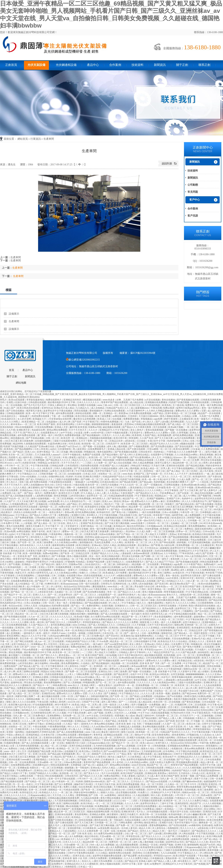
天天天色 (169, 474)
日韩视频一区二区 (31, 655)
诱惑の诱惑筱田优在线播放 (202, 606)
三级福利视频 (43, 576)
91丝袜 (78, 477)
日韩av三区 (96, 573)
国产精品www (189, 694)
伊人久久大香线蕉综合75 (73, 501)
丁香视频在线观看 (152, 724)
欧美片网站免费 (93, 559)
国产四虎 (77, 422)
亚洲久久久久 (40, 595)
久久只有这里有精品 (41, 729)
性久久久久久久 (188, 828)
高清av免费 (10, 531)
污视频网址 (133, 512)
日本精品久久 (54, 831)
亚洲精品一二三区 (31, 564)
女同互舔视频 (178, 674)
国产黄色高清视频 (22, 529)
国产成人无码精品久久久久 (40, 479)
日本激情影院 (65, 449)
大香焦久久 (201, 718)
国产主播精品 (111, 694)
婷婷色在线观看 (84, 413)
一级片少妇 (160, 471)
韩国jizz (80, 611)
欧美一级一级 (149, 479)
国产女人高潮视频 (73, 683)
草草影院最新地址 (36, 400)
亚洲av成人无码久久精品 (104, 545)
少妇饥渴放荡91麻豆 (89, 699)
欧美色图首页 (197, 474)
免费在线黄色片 (54, 400)
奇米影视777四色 (162, 515)
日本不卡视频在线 (72, 455)
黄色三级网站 (42, 540)
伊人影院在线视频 (84, 820)
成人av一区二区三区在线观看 (50, 641)
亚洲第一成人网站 (99, 669)
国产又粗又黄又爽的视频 (117, 523)
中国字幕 (204, 743)
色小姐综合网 (168, 545)
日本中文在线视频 (74, 537)
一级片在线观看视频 (150, 512)
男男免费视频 (149, 669)
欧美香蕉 (137, 435)
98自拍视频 (109, 460)
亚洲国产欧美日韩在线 (92, 523)
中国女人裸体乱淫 (57, 405)
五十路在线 (178, 405)
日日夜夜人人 (68, 707)
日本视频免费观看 (13, 471)
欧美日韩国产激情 (171, 776)
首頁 (12, 370)
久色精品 (187, 416)
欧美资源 (82, 427)
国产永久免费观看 (64, 784)
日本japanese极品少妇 (99, 743)
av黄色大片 (215, 625)
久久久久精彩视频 (120, 718)
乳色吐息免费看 (103, 542)
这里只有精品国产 (145, 699)
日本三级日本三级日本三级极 (141, 600)
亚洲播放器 (23, 768)
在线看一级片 (156, 680)
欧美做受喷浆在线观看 (152, 847)
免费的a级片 (210, 564)
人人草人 (70, 674)
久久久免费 (165, 688)
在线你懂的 (196, 812)
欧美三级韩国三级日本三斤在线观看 (108, 488)
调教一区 (97, 413)
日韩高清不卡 (113, 444)
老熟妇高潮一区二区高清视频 (195, 595)
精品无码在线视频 (204, 493)
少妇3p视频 (110, 655)
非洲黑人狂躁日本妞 (17, 402)
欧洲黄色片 (45, 556)
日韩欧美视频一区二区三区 (53, 474)
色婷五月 (170, 603)
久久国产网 (169, 836)
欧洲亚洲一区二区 (173, 801)
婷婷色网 (44, 548)
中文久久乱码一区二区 (132, 485)
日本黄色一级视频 (77, 633)
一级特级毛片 (29, 633)
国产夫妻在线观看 (136, 449)
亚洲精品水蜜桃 (41, 677)
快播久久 (84, 573)
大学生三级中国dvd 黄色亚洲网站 (128, 611)
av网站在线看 (27, 776)
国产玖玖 (176, 611)
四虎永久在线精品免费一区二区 (30, 512)
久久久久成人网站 (122, 435)
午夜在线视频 (40, 727)
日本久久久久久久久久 (88, 402)
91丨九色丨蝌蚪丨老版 (195, 727)
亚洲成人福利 (146, 861)
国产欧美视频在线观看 (126, 452)
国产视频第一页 (45, 757)
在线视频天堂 (71, 751)
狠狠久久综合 (108, 792)
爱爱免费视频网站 (158, 825)
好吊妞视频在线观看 (157, 812)
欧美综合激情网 (181, 449)
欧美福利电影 (15, 567)
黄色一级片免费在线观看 (102, 529)
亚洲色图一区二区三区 (196, 625)
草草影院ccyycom (153, 650)
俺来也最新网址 (105, 452)
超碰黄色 (176, 694)
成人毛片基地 (207, 471)
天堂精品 (85, 727)
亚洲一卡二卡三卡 (208, 817)
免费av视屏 (169, 408)
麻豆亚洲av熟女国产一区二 (184, 584)
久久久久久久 (144, 683)
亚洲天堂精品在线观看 (81, 746)
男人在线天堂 (68, 611)
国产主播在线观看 (212, 576)
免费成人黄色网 (58, 702)
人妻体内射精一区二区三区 (131, 768)
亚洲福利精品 (33, 735)
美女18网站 (36, 510)
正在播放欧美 (55, 608)
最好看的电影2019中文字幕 (62, 402)
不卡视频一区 (198, 721)
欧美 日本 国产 (22, 647)
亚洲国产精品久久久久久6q (105, 553)
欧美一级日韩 (112, 479)
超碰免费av (200, 617)
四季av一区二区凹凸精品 (189, 531)
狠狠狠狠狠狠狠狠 (101, 424)
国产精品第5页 (121, 674)
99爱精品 (42, 463)
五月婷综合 (184, 773)
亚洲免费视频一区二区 (188, 545)
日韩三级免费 (121, 672)
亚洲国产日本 (173, 499)
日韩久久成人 (46, 801)
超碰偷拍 (164, 548)
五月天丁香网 (86, 441)
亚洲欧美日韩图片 (92, 477)
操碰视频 (69, 768)
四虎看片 (13, 457)
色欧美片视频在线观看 (58, 647)
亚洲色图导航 (74, 828)
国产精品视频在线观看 (96, 603)
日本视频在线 (157, 858)
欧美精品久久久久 (49, 792)
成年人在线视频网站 (42, 570)
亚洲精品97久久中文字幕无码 (114, 430)
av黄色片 (55, 471)
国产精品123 (216, 856)
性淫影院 (203, 784)
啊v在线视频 (76, 452)
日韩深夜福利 (49, 598)
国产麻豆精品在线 (185, 504)
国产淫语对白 (113, 636)
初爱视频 (120, 716)
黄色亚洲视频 (207, 455)
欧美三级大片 (54, 531)
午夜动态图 (156, 408)
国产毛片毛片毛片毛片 (35, 405)
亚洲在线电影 (7, 427)
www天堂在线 (139, 765)
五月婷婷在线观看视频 (28, 746)
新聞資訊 (160, 65)
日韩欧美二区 (101, 490)
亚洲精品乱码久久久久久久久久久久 (123, 608)
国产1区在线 (145, 515)
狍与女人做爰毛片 (117, 757)
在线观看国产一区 (108, 595)
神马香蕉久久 (99, 499)
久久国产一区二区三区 (174, 724)
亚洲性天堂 (180, 845)
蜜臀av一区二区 (70, 531)
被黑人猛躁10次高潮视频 (108, 567)
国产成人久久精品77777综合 (160, 562)
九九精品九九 (83, 408)
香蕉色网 (175, 559)
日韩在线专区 (146, 452)
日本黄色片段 (48, 735)
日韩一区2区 (49, 603)
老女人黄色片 (137, 430)
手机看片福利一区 (29, 578)
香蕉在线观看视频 (155, 430)
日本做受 (161, 488)
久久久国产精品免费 (186, 652)
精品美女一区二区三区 (27, 614)
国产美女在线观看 (67, 598)
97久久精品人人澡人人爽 (94, 493)
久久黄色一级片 (158, 622)
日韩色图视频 (159, 746)
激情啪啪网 (97, 817)
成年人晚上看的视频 (117, 446)
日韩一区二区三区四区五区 (127, 405)
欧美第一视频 (163, 694)
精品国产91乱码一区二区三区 (15, 499)
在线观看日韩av (75, 576)
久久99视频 (175, 781)
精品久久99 (145, 828)
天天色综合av (152, 548)
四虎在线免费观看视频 (166, 551)
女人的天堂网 (24, 419)
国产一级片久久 (132, 633)
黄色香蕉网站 (179, 735)
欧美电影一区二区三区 (172, 529)
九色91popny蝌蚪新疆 (59, 636)
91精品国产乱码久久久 (118, 408)
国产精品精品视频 (195, 466)
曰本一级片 (97, 608)
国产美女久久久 (148, 518)
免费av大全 (17, 630)
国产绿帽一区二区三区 (92, 479)
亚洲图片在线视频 (87, 405)
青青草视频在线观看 (174, 592)
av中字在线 (66, 433)
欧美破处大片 (40, 419)
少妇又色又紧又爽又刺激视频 (54, 614)
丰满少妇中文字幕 (157, 441)
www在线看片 (138, 523)
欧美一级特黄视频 (32, 553)
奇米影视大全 (198, 836)
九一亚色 (31, 718)
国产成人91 (89, 765)
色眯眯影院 (83, 488)
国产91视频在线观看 (109, 661)
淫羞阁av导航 (95, 427)
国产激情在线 (114, 499)
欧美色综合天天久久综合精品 (173, 641)
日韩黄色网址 (129, 521)
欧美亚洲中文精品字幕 (51, 787)
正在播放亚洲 (186, 419)
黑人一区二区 (103, 677)
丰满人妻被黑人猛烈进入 (75, 457)
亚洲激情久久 (8, 570)
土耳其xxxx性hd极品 (85, 677)
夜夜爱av (123, 413)
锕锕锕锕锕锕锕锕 (195, 674)
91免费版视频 (102, 806)
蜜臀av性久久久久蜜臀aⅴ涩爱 (191, 411)
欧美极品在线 (185, 661)
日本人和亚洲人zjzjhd (45, 449)
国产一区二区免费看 (172, 663)
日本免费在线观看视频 (140, 413)
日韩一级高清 (7, 696)
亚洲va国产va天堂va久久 (69, 446)
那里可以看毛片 (163, 463)
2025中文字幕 (154, 790)
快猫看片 (170, 504)
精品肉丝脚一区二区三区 (185, 463)
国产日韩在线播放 (16, 411)
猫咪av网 (179, 625)
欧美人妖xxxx (147, 743)
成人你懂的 (204, 672)
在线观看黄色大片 (50, 433)
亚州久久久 (146, 831)
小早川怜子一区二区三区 (17, 466)
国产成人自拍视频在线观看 (19, 496)
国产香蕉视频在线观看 (188, 400)
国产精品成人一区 (184, 633)
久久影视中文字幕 (9, 578)
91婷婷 (70, 477)
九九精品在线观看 (212, 559)
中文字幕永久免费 (158, 537)
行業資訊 (36, 139)
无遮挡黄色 (93, 847)
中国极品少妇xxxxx (173, 457)
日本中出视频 (83, 424)
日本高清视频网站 (26, 576)
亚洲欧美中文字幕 (20, 468)
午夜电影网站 (56, 534)
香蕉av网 (69, 512)
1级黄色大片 (87, 724)
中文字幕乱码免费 (77, 713)
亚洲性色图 (168, 795)
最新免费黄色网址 (144, 636)
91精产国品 (59, 488)
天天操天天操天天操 (105, 784)
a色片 (198, 553)
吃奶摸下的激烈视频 (179, 402)
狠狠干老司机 (39, 531)
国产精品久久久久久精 (129, 592)
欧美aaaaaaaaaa (69, 584)
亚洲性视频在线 (28, 589)
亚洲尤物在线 (184, 534)
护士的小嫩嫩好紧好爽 (195, 814)
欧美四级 (213, 526)
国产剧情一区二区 (57, 828)
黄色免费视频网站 (197, 526)
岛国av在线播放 (107, 534)
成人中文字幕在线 (175, 556)
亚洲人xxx (30, 452)
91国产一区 (87, 666)
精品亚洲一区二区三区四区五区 (81, 661)
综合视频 (117, 419)
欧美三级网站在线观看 (29, 672)
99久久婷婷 (94, 760)
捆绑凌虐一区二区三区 (210, 823)
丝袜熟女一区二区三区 (110, 474)
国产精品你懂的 (110, 455)
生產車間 (16, 257)
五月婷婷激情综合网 (41, 713)
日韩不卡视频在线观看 (117, 433)
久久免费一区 (101, 463)
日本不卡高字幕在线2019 (160, 625)
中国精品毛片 (46, 619)
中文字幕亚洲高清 (55, 666)
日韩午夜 (51, 749)
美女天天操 (56, 699)
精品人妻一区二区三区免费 (156, 570)
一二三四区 (87, 463)
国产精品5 (18, 452)
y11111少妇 (119, 801)
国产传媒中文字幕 (184, 820)
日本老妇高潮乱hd (109, 482)
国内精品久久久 (30, 710)
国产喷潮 (155, 545)
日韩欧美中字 (97, 771)
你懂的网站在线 (57, 477)
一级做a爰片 (24, 416)
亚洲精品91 (82, 438)
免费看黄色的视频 (26, 688)
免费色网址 (64, 515)
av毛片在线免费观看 (185, 438)
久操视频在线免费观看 (35, 444)
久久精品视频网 (141, 795)
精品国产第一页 (130, 617)
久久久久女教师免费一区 (189, 452)
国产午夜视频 (59, 556)
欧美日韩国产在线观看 (132, 773)
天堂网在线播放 (172, 485)
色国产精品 (10, 688)
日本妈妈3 (97, 839)
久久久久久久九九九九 (175, 521)
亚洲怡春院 (208, 587)
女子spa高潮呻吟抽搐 (92, 710)
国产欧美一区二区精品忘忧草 (109, 441)
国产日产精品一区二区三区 (199, 510)
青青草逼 (98, 735)
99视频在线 (90, 452)
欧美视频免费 (165, 435)
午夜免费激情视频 (57, 727)
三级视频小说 (100, 729)
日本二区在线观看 (9, 490)
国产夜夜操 (178, 510)
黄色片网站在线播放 (111, 798)
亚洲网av (213, 680)
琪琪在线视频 (81, 411)
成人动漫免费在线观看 (178, 839)
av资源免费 (53, 501)
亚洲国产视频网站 (156, 499)
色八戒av (143, 595)
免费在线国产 (11, 666)
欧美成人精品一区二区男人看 (156, 468)
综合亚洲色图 (86, 787)
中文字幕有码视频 (109, 515)
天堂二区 (214, 556)
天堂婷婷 (133, 416)
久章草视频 (183, 433)
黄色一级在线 (173, 576)
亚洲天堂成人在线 (82, 856)
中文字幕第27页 (91, 422)
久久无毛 (113, 658)
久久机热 (43, 477)
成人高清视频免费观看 (127, 845)
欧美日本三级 (194, 724)
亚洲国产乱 (139, 474)
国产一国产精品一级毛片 (30, 493)
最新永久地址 (148, 749)
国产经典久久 (68, 548)
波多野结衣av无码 (80, 644)
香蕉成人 (138, 779)
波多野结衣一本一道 (199, 430)
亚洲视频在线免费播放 (157, 402)
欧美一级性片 (162, 559)
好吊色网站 (169, 751)
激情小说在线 (128, 732)
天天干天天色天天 (78, 430)
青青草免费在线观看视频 (189, 787)
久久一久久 (36, 468)
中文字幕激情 (172, 490)
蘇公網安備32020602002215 (83, 360)
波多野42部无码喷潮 (213, 768)
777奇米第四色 (186, 553)
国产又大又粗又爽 (164, 438)
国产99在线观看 (168, 542)
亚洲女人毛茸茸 (198, 433)
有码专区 (199, 507)
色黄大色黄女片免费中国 (163, 762)
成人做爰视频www (140, 408)
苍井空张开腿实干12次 (107, 471)
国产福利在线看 (147, 639)
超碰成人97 (103, 765)
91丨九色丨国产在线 (131, 422)
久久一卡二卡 (62, 619)
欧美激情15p (127, 636)
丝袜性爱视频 (152, 529)
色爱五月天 (21, 573)
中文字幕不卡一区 (55, 526)
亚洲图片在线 (166, 823)
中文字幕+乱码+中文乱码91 (27, 598)
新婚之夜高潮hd (167, 787)
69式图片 (59, 435)
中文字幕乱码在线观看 (81, 628)
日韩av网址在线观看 (45, 518)
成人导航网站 (7, 669)
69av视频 (55, 663)
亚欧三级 (24, 482)
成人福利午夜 (26, 457)
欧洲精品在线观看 (145, 460)
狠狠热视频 (42, 534)
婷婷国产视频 (194, 518)
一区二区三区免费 (190, 460)
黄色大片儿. (73, 523)
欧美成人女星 (8, 746)
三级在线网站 (70, 831)
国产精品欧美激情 (129, 482)
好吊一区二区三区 (186, 655)
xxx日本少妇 (74, 702)
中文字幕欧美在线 (144, 496)
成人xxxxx (38, 529)
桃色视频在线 (18, 438)
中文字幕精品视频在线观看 (183, 614)
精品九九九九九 (80, 460)
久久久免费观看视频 (206, 570)
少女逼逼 (78, 433)
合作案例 (115, 65)
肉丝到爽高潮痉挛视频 (83, 540)
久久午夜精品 (171, 553)
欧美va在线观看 (17, 400)
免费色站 (189, 529)
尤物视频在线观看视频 (101, 438)
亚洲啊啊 (151, 611)
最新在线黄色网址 (204, 529)
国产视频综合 (215, 501)
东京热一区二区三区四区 (21, 455)
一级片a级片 (135, 614)
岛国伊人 (98, 504)
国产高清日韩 (23, 570)
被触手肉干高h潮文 (84, 784)
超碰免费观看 (27, 608)
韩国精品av (161, 496)
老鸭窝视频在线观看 (103, 749)
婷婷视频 (182, 542)
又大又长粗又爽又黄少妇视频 (32, 501)
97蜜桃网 (70, 562)
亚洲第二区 (68, 510)
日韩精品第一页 (142, 729)
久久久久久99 (132, 803)
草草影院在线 (133, 836)
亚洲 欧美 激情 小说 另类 (129, 724)
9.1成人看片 (154, 776)
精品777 (45, 691)
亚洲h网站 (57, 521)
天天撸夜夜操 (121, 787)
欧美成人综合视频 (52, 510)
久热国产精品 (150, 435)
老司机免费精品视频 (183, 435)
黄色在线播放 (169, 400)
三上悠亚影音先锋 (44, 592)
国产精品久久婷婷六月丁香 (43, 515)
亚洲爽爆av (37, 644)
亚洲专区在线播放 (168, 606)
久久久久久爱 (148, 694)
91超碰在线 (167, 820)
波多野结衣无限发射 (154, 507)
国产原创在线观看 (184, 446)
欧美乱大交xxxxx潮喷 (145, 510)
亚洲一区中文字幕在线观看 (14, 661)
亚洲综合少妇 (105, 672)
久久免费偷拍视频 (210, 449)
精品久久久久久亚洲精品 (141, 559)
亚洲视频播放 (205, 598)
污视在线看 (79, 485)
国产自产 (105, 578)
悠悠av (5, 504)
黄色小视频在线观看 (170, 416)
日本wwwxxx (198, 746)
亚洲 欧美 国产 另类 (28, 556)
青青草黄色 (217, 521)
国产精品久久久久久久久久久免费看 (121, 622)
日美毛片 (107, 435)
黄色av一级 (128, 501)
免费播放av (59, 570)
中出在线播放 (82, 669)
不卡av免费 (103, 641)
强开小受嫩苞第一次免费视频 (146, 705)
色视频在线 (177, 749)
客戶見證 (193, 216)
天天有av (5, 619)
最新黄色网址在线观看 (64, 545)
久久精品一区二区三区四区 (171, 619)
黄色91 (117, 501)
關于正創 (182, 65)
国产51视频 (15, 564)
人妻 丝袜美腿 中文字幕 (165, 672)
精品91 (81, 598)
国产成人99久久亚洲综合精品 (135, 455)
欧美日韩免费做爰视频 (128, 784)
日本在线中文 (109, 754)
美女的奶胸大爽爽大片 (178, 482)
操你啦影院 (204, 652)
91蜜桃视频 (21, 669)
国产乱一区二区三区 (110, 630)
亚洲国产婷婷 (59, 850)
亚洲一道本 (143, 864)
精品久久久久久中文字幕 (34, 636)
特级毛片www (59, 633)
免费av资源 (65, 507)
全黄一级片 (82, 658)
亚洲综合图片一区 (59, 718)
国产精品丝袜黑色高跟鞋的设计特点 (68, 691)
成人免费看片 (163, 611)
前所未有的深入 (28, 545)
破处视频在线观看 (112, 427)
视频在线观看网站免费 (121, 490)
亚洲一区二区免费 (61, 578)
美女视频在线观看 (103, 801)
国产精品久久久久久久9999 (128, 710)
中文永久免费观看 (77, 600)
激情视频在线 (86, 542)
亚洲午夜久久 (162, 743)
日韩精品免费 (57, 466)
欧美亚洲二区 (182, 685)
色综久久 (86, 861)
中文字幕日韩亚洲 (73, 521)
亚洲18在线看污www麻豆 (19, 760)
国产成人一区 (78, 606)
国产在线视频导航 (56, 861)
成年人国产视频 (96, 713)
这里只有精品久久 (115, 562)
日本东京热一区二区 (113, 633)
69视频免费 (89, 683)
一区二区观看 (30, 567)
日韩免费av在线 (57, 504)
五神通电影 (206, 512)
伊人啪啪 (135, 718)
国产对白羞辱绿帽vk (141, 457)
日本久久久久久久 (72, 842)
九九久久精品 (20, 488)
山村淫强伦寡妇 (77, 496)
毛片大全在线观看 (110, 773)
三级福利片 (185, 831)
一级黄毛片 (72, 570)
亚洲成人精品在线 (117, 449)
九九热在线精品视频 (93, 639)
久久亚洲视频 (173, 460)
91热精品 (81, 562)
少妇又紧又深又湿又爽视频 (180, 507)
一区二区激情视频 (204, 716)
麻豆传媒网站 (42, 663)
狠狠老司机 (167, 633)
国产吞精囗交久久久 (56, 622)
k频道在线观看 (60, 729)
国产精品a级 (146, 482)
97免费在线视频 (73, 771)
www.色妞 (127, 474)
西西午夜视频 (43, 521)
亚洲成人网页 (206, 457)
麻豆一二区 (168, 705)
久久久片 (93, 430)
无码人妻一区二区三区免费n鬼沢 (88, 636)
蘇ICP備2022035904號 (143, 353)
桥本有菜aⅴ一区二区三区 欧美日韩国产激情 (33, 424)
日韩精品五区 (124, 625)
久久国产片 (10, 501)
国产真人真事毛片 (209, 490)
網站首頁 (23, 139)
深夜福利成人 (118, 531)
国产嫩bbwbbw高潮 (192, 781)
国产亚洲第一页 (210, 553)
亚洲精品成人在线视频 (145, 581)
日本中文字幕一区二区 (131, 471)
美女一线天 (95, 556)
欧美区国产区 (22, 537)
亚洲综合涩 (75, 718)
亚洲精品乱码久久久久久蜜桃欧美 (195, 757)
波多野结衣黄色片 (127, 595)
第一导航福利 (191, 457)
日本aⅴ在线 (189, 441)
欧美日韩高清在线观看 (29, 408)
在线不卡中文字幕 (139, 674)
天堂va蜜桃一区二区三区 (160, 449)
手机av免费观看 (198, 540)
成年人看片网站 (109, 702)
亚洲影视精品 (76, 603)
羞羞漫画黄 (117, 424)
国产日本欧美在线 (77, 850)
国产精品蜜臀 (130, 856)
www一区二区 (38, 647)
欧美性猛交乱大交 (209, 751)
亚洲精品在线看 (54, 724)
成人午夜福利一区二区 (38, 587)
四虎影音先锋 (29, 463)
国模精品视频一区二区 (38, 699)
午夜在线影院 (57, 562)
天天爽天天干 (146, 617)
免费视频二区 (86, 490)
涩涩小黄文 (174, 707)
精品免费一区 (136, 507)
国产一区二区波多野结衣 (60, 595)
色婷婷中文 (188, 499)
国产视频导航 (205, 496)
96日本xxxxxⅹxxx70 (11, 463)
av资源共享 (54, 463)
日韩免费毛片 (74, 622)
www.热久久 (74, 685)
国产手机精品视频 (35, 438)
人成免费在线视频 (43, 496)
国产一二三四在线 (200, 482)
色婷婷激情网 (174, 441)
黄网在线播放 (134, 570)
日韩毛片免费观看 (136, 790)
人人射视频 (27, 523)
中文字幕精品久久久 (28, 474)
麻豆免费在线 (95, 647)
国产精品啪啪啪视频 (179, 537)
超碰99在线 (17, 683)
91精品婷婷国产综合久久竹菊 (118, 477)
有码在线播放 (13, 710)
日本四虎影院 (72, 466)
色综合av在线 (16, 606)
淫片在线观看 (160, 427)
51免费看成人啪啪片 (153, 809)
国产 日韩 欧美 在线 (82, 834)
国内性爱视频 (127, 628)
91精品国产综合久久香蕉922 (92, 757)
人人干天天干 (181, 474)
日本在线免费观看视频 (157, 658)
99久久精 (156, 795)
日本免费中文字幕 (10, 523)
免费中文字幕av (36, 724)
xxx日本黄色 (173, 578)
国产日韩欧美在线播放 (62, 820)
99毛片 (4, 400)
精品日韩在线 (92, 836)
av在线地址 (29, 521)
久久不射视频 (139, 625)
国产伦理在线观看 (178, 825)
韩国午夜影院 (201, 633)
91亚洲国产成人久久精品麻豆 (115, 466)
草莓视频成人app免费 (152, 419)
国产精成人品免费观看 (141, 696)
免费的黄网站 (93, 606)
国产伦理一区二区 (27, 542)
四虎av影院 (207, 795)
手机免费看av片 (168, 493)
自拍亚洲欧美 (18, 587)
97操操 (88, 729)
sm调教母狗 (194, 825)
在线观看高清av (95, 850)
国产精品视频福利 (92, 435)
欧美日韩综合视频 (85, 416)
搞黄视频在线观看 (114, 518)
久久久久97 (110, 576)
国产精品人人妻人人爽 (170, 718)
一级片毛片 (172, 831)
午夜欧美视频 (100, 589)
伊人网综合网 (207, 853)
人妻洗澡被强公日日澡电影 (142, 488)
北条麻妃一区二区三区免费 (184, 523)
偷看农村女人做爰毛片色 (120, 729)
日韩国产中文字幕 (91, 702)
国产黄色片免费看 (192, 647)
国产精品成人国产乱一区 (109, 540)
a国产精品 (159, 413)
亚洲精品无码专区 (73, 400)
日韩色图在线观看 (37, 402)
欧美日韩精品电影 (111, 556)
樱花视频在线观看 (92, 400)
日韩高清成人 (163, 749)
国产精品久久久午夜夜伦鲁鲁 (137, 427)
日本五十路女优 (64, 485)
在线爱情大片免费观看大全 (70, 688)
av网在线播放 (119, 416)
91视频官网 (181, 705)
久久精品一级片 (71, 724)
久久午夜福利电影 (152, 405)
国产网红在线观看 (24, 641)
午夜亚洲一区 (24, 740)
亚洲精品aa (81, 721)
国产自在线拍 (202, 611)
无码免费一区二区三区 (74, 716)
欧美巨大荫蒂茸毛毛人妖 (41, 573)
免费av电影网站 (51, 553)
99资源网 (134, 438)
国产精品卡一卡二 (55, 537)
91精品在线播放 (110, 468)
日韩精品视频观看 (16, 413)
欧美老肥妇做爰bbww (209, 771)
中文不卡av (144, 713)
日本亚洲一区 (144, 746)
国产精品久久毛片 (85, 510)
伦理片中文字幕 (208, 765)
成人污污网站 (190, 496)
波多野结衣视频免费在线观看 (141, 760)
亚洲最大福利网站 (167, 738)
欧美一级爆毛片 (202, 419)
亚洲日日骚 (113, 650)
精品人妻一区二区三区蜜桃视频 (173, 540)
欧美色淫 (48, 468)
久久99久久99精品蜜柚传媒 (160, 411)
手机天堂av (175, 658)
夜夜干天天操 (201, 779)
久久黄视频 (96, 460)
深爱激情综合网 (58, 600)
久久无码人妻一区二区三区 (201, 589)
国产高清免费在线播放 (162, 446)
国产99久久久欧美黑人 (62, 669)
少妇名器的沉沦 (8, 416)
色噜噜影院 (202, 600)
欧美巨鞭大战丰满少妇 (20, 705)
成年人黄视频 (187, 570)
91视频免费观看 (64, 567)
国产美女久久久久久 (152, 836)
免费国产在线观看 (92, 455)
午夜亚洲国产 (128, 493)
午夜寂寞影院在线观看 (60, 482)
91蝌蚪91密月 (52, 584)
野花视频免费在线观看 (188, 762)
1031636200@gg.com (207, 267)
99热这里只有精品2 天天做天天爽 (148, 466)
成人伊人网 (65, 422)
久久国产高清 (147, 438)
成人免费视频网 (193, 515)
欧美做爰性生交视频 (95, 507)
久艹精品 (122, 754)
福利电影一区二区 (49, 507)
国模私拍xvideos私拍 (95, 781)
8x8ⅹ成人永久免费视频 (112, 600)
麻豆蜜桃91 (34, 488)
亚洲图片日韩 (78, 515)
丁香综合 (39, 776)
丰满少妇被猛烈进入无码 (200, 738)
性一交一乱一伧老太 (23, 784)
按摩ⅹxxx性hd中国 (94, 433)
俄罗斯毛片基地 (34, 411)
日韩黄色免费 (91, 534)
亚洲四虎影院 (184, 628)
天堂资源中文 (136, 433)
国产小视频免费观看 (139, 446)
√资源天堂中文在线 (179, 812)
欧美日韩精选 (83, 545)
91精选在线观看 (142, 477)
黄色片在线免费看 (16, 479)
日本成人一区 (85, 867)
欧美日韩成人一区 (90, 803)
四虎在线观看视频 (93, 576)
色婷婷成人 (160, 452)
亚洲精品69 (94, 551)
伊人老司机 (57, 587)
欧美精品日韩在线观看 (176, 526)
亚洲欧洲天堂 (23, 430)
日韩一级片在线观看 (89, 584)
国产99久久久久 (31, 433)
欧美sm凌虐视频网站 (209, 584)
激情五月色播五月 (35, 526)
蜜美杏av (50, 658)
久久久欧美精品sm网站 (186, 455)
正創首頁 (11, 65)
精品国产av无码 (208, 845)
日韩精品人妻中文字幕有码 (132, 652)
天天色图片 (201, 650)
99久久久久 (178, 688)
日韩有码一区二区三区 (158, 523)
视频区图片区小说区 (80, 619)
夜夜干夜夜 (89, 521)
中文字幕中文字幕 (45, 413)
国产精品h (133, 831)
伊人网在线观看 (187, 834)
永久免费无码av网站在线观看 (106, 617)
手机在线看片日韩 (128, 515)
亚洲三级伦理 (56, 771)
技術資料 (138, 65)
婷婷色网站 (42, 718)
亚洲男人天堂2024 (114, 713)
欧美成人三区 (104, 419)
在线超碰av (52, 422)
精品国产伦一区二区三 (134, 499)
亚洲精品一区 (110, 413)
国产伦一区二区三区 (202, 479)
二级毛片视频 (210, 452)
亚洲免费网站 (174, 501)
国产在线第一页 (155, 474)
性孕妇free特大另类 (181, 713)
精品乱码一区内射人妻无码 (124, 828)
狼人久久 (201, 858)
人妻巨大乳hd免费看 (102, 861)
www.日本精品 (80, 625)
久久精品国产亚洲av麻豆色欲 (40, 446)
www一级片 (10, 751)
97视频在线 (193, 735)
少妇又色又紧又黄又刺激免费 (19, 441)
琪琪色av (108, 710)
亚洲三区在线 (20, 724)
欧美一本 (30, 413)
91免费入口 (144, 792)
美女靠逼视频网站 (163, 617)
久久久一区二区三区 (181, 477)
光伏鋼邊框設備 (66, 65)
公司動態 (193, 185)
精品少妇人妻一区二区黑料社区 (110, 738)
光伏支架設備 (36, 65)
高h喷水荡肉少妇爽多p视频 (198, 696)
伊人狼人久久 (76, 729)
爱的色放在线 (101, 820)
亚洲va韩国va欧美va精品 (194, 485)
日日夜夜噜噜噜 (206, 603)
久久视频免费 (174, 622)
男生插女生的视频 (131, 556)
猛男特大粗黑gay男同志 (188, 408)
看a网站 (175, 570)
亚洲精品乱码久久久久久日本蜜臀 (118, 699)
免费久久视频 (70, 787)
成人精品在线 (137, 402)
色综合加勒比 (27, 658)
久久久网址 (118, 542)
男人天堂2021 (51, 644)
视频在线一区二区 (73, 534)
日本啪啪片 (130, 850)
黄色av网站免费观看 (57, 430)
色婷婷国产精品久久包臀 (185, 771)
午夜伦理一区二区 (189, 512)
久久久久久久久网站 (186, 603)
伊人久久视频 (60, 713)
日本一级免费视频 (95, 518)
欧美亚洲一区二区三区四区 (135, 444)
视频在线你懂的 (78, 614)
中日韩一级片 (161, 598)
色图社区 (34, 768)
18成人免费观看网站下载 (135, 540)
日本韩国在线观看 (200, 402)
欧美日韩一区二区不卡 (100, 457)
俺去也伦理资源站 (136, 526)
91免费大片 (128, 707)
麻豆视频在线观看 (51, 696)
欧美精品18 (120, 526)
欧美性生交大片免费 (69, 493)
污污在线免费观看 (174, 847)
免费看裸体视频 (131, 419)
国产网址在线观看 (112, 707)
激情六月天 (62, 564)
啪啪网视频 (93, 614)
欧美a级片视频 (176, 427)
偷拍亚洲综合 (125, 795)
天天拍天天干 (187, 716)
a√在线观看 (209, 647)
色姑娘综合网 (39, 430)
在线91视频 (108, 606)
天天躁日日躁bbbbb (149, 416)
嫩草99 (73, 427)
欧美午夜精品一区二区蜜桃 (162, 589)
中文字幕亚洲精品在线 (197, 592)
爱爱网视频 (82, 795)
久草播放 (108, 839)
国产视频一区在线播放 (177, 430)
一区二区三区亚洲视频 (62, 499)
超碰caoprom (102, 537)
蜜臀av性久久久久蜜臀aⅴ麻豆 (150, 501)
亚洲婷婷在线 (120, 584)
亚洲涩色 (20, 628)
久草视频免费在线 (19, 504)
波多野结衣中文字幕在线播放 (58, 411)
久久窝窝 (160, 460)
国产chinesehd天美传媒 (55, 551)
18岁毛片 (166, 677)
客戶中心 (195, 200)
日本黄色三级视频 (46, 589)
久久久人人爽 (148, 630)
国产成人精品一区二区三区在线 (50, 523)
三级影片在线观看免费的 (65, 441)
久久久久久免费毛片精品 (196, 801)
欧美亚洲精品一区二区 (34, 422)
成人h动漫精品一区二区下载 (69, 559)
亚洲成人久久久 (197, 641)
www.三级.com (105, 405)
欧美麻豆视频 (22, 510)
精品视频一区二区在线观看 (146, 564)
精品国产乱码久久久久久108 (164, 444)
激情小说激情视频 (40, 499)
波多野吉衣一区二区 (97, 496)
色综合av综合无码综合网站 (130, 529)
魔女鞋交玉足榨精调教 (85, 419)
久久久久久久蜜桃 (20, 622)
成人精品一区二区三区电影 (54, 746)
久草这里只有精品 (9, 776)
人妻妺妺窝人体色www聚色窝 (135, 553)
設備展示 (14, 314)
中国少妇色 (41, 608)
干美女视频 (115, 521)
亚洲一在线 (110, 831)
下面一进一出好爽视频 (63, 416)
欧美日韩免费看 (215, 820)
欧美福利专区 (200, 477)
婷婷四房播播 (165, 510)
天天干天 (17, 433)
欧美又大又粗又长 (211, 658)
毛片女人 (141, 812)
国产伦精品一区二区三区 (38, 781)
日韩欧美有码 (94, 633)
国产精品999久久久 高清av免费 (158, 608)
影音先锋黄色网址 (66, 424)
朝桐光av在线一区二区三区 (197, 669)
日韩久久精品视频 (63, 468)
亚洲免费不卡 (102, 510)
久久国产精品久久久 (39, 625)
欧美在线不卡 (170, 757)
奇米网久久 (92, 515)
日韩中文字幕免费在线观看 (187, 754)
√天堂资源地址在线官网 (60, 419)
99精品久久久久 (174, 768)
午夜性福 (171, 452)
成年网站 (138, 823)
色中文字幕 (78, 507)
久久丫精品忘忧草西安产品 (161, 652)
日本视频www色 (155, 526)
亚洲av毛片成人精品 (64, 408)
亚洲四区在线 (210, 812)
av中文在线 (201, 680)
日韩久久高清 (31, 606)
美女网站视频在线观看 (154, 727)
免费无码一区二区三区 (209, 694)
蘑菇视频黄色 (99, 587)
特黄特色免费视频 (110, 422)
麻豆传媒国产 (64, 809)
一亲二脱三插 (192, 427)
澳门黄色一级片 (45, 435)
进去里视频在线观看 (126, 792)
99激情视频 (67, 721)
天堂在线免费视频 (44, 427)
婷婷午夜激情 (171, 419)
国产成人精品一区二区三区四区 (183, 424)
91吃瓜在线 (75, 444)
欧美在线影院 (145, 856)
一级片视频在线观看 (50, 650)
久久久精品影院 (117, 589)
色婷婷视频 (160, 482)
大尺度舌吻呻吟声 (136, 411)
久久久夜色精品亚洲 (23, 540)
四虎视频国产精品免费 (39, 751)
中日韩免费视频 (83, 499)
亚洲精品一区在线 (149, 845)
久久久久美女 (96, 694)
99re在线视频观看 (24, 427)
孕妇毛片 (109, 504)
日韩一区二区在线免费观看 (24, 619)
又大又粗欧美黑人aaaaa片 (48, 455)
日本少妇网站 (7, 562)
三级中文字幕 (167, 803)
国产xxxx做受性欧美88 (117, 644)
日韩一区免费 (216, 779)
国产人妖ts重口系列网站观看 (170, 422)
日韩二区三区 (53, 438)
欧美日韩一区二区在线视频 (167, 702)
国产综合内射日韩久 (115, 639)
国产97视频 (46, 488)
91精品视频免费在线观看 (121, 496)
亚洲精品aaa (26, 490)
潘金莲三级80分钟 (145, 716)
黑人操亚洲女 (80, 449)
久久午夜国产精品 (193, 564)
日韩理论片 (106, 584)
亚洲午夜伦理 (31, 801)
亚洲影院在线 (49, 694)
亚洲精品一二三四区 (136, 589)
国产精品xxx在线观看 (11, 521)
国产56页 (218, 696)
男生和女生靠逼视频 (211, 460)
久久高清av (113, 493)
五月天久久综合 (215, 567)
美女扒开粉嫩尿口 (213, 644)
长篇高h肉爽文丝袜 (58, 444)
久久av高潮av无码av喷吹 (104, 727)
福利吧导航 (178, 515)
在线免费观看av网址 (21, 765)
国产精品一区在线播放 (122, 510)
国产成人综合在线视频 (120, 463)
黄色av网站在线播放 (105, 724)
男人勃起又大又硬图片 (157, 534)
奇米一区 (112, 592)
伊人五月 (157, 457)
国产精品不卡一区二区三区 (49, 581)
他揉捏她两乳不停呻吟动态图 (41, 732)
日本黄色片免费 (34, 551)
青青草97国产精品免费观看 (115, 402)
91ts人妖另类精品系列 (196, 556)
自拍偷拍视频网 (43, 441)
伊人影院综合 (86, 504)
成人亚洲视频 (13, 633)
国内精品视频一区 (131, 630)
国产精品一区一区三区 (22, 592)
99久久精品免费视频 (144, 463)
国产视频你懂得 (121, 457)
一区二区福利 (94, 501)
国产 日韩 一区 (96, 795)
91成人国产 (10, 408)
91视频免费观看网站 (160, 771)
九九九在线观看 (169, 853)
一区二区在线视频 (13, 405)
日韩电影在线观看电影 (61, 677)
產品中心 (93, 65)
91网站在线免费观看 (115, 411)
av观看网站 (111, 795)
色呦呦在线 (6, 724)
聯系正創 (204, 65)
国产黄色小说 (119, 512)
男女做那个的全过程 (145, 587)
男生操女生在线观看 (28, 787)
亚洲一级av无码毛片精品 (150, 521)
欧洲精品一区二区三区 (68, 749)
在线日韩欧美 (57, 672)
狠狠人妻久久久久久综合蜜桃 (21, 702)
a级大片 (216, 512)
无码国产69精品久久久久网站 (44, 773)
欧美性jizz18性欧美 (160, 674)
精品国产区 (196, 803)
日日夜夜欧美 (90, 828)
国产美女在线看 (82, 468)
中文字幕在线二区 (26, 534)
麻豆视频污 (14, 655)
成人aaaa (55, 548)
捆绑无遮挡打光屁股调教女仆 (174, 567)
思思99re (129, 424)
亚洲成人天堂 (61, 427)
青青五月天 (19, 718)
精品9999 (18, 444)
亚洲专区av (47, 408)
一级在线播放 (7, 628)
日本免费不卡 (24, 779)
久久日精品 (102, 853)
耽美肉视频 (170, 655)
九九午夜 (11, 430)
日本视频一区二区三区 (199, 521)
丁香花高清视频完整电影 (36, 471)
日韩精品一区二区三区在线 (47, 457)
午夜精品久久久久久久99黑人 (149, 490)
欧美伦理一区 (68, 438)
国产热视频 (200, 864)
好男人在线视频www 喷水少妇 (39, 485)
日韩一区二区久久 (160, 477)
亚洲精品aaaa (7, 515)
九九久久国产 (193, 422)
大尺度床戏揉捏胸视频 (199, 542)
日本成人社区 (90, 474)
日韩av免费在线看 (73, 762)
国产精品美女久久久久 (147, 493)
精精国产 (96, 754)
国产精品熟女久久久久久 (59, 460)
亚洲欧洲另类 (22, 729)
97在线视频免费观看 (43, 705)
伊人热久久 (148, 422)
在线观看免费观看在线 (22, 581)
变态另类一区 (27, 639)
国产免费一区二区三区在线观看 (81, 672)
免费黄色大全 (192, 405)
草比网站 (72, 405)
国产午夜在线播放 (205, 504)
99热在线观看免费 (209, 562)
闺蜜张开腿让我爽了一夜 (28, 696)
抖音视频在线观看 (191, 658)
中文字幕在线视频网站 (183, 468)
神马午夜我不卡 (63, 705)
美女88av (131, 531)
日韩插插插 (188, 718)
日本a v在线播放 (28, 477)
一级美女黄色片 (55, 512)
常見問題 (193, 192)
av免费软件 (57, 864)
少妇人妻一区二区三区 (197, 581)
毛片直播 (44, 630)
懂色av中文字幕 (143, 735)
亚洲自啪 (114, 628)
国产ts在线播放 (175, 696)
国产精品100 (48, 564)
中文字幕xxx (22, 515)
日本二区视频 (58, 576)
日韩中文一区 (24, 754)
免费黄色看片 (51, 493)
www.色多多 (109, 400)
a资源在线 (130, 441)
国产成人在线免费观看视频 (70, 732)
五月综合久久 (138, 781)
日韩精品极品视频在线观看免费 (150, 424)
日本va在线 (208, 531)
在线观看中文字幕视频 (162, 455)
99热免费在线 (57, 630)
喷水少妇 (151, 738)
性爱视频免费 (68, 754)
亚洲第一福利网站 (16, 732)
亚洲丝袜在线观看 (176, 466)
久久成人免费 (184, 479)
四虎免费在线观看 (41, 416)
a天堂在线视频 (153, 400)
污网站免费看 (83, 674)
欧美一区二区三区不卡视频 (180, 488)
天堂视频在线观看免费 (151, 801)
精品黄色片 (7, 512)
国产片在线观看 (158, 707)
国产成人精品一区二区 (57, 628)
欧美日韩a (58, 751)
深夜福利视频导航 (100, 696)
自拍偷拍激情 (75, 474)
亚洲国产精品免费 (96, 562)
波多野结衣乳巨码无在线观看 (23, 507)
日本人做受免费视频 (17, 738)
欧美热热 (167, 405)
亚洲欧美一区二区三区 (11, 801)
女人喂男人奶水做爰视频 (141, 584)
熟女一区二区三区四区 (152, 784)
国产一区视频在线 (153, 485)
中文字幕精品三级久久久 (134, 603)
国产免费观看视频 (24, 518)
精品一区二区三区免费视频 (31, 460)
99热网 (217, 496)
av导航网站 (93, 482)
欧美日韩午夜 (121, 438)
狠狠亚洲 (144, 622)
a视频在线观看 (188, 444)
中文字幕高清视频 (85, 471)
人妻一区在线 (57, 743)
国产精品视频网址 (24, 449)
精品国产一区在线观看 (210, 413)
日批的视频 (45, 710)
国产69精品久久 (96, 721)
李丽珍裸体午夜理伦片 (37, 562)
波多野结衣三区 (183, 608)
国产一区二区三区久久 (86, 595)
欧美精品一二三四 (174, 809)
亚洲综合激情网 (198, 567)
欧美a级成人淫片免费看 (115, 573)
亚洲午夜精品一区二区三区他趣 (181, 413)
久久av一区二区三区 (192, 559)
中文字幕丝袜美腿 (40, 466)
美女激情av (144, 545)
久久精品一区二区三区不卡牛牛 (171, 636)
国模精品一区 (55, 790)
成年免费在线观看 (65, 413)
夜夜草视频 (213, 850)
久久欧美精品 (135, 757)
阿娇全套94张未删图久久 (87, 792)
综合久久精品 (41, 490)
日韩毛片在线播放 (110, 485)
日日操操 (141, 441)
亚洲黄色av (157, 553)
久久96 (152, 540)
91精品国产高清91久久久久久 (175, 732)
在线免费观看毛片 (97, 449)
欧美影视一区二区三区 (93, 444)
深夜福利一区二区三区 (61, 680)
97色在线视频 (87, 806)
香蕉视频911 (213, 746)
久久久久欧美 (44, 545)
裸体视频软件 (96, 411)
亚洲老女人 (45, 578)
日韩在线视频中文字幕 (145, 641)
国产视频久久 (82, 696)
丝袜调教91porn (41, 765)
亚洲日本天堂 (187, 578)
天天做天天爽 (54, 858)
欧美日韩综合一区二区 (155, 647)
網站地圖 (21, 383)
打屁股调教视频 (204, 468)
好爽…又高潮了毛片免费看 (130, 400)
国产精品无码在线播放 (75, 581)
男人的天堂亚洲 (175, 727)
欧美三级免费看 (103, 416)
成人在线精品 (98, 408)
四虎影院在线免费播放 (146, 806)
